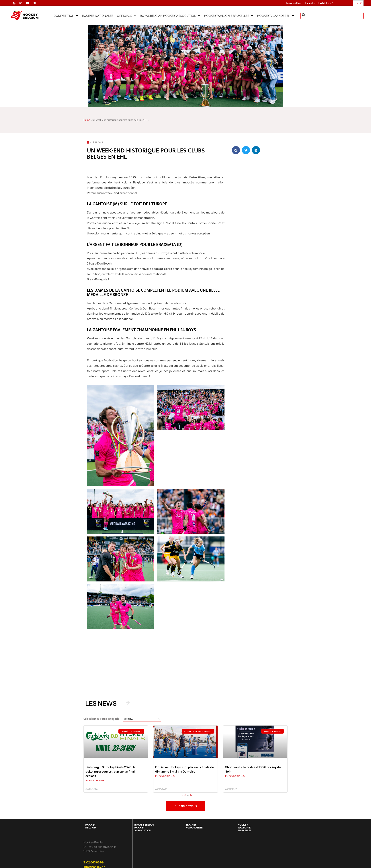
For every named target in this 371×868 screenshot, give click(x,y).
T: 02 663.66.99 (94, 862)
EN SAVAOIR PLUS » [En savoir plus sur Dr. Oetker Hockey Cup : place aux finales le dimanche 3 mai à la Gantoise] (165, 776)
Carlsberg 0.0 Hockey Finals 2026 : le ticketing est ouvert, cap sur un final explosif (110, 771)
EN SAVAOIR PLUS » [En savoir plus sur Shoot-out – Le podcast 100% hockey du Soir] (235, 776)
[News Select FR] (142, 719)
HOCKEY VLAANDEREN (195, 826)
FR (357, 3)
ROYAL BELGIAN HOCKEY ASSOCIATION (144, 828)
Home (87, 120)
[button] (66, 16)
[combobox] (332, 16)
